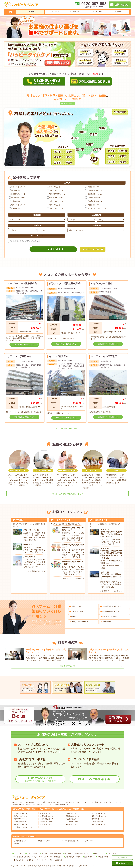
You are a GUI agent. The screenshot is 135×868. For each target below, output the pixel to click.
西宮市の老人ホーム (95, 201)
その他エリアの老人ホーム (97, 208)
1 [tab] (123, 35)
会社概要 (30, 860)
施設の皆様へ (89, 857)
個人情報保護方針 (56, 860)
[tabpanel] (67, 27)
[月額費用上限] (51, 230)
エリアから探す (30, 11)
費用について (76, 606)
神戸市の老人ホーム (56, 205)
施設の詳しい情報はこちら (24, 345)
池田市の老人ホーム (95, 190)
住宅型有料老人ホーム (45, 841)
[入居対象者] (96, 230)
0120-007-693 (40, 779)
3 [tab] (130, 35)
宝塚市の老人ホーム (18, 208)
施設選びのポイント (77, 12)
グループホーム (90, 841)
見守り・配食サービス (80, 622)
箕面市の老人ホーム (56, 190)
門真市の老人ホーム (56, 198)
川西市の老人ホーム (95, 205)
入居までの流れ (56, 12)
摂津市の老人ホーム (18, 194)
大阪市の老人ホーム (56, 201)
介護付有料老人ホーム (22, 841)
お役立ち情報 (98, 12)
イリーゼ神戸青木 (59, 356)
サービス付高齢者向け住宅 (70, 841)
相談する (124, 857)
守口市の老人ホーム (18, 198)
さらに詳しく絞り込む (91, 249)
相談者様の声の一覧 (67, 666)
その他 (16, 844)
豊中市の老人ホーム (18, 187)
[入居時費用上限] (110, 220)
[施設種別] (37, 220)
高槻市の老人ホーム (18, 190)
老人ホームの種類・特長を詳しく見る (67, 494)
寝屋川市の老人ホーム (57, 194)
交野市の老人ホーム (95, 198)
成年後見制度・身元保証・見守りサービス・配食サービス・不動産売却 (38, 857)
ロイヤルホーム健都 (102, 283)
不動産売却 (107, 622)
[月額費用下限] (22, 230)
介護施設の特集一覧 (36, 571)
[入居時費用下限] (81, 220)
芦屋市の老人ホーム (56, 208)
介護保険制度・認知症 (73, 857)
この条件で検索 (53, 249)
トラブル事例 (112, 854)
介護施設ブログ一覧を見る (110, 591)
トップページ (18, 854)
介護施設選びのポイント (112, 606)
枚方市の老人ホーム (95, 194)
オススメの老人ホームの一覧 (67, 429)
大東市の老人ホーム (18, 201)
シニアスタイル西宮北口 (104, 356)
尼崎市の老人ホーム (18, 205)
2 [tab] (127, 35)
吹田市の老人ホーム (95, 187)
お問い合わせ (18, 860)
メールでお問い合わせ (96, 779)
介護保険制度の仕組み (111, 611)
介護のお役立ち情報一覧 (72, 579)
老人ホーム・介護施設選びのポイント (77, 854)
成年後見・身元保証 (110, 617)
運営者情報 (119, 12)
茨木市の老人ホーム (56, 187)
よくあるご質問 (77, 611)
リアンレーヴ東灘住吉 (19, 356)
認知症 (74, 617)
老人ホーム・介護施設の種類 (51, 854)
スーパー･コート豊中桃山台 (22, 283)
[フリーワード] (37, 241)
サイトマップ (42, 860)
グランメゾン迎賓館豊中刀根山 (66, 283)
